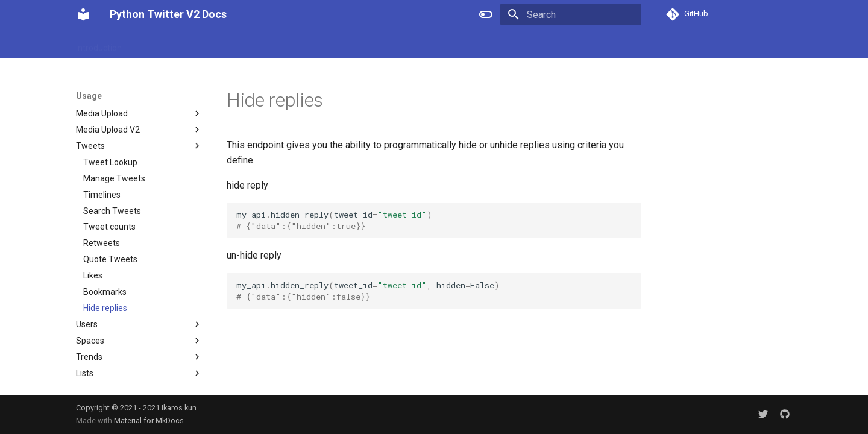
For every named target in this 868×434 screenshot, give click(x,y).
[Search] (571, 14)
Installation (157, 44)
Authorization (219, 44)
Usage (376, 44)
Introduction (99, 44)
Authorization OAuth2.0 (304, 44)
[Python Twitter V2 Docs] (83, 14)
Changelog (423, 44)
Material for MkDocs (149, 420)
